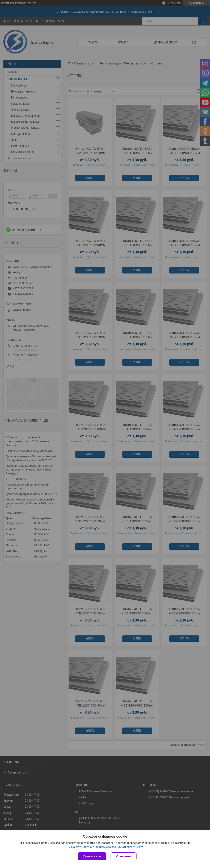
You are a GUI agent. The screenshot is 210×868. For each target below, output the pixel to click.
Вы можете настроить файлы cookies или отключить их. (103, 847)
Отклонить (124, 856)
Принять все (92, 856)
